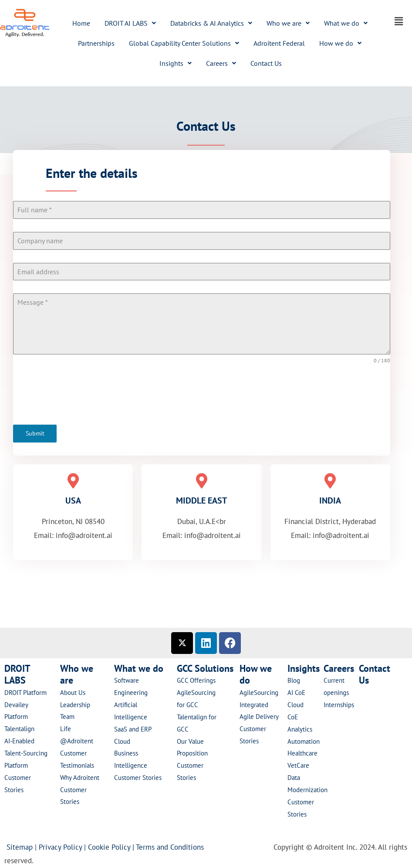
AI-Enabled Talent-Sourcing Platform (26, 753)
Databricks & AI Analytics (211, 23)
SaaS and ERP (133, 729)
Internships (339, 704)
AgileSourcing (259, 692)
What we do (346, 23)
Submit (35, 433)
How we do (340, 43)
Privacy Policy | (63, 847)
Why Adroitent (80, 777)
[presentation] (202, 395)
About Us (73, 692)
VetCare (298, 765)
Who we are (288, 23)
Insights (176, 63)
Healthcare (302, 753)
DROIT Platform (25, 692)
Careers (221, 63)
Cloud (122, 741)
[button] (130, 23)
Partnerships (96, 43)
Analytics (300, 729)
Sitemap (20, 847)
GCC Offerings (197, 680)
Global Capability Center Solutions (184, 43)
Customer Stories (138, 777)
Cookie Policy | (112, 847)
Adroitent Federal (279, 43)
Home (81, 23)
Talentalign (19, 729)
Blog (294, 680)
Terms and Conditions (172, 847)
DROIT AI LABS (130, 23)
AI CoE (296, 692)
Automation (304, 741)
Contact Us (266, 63)
